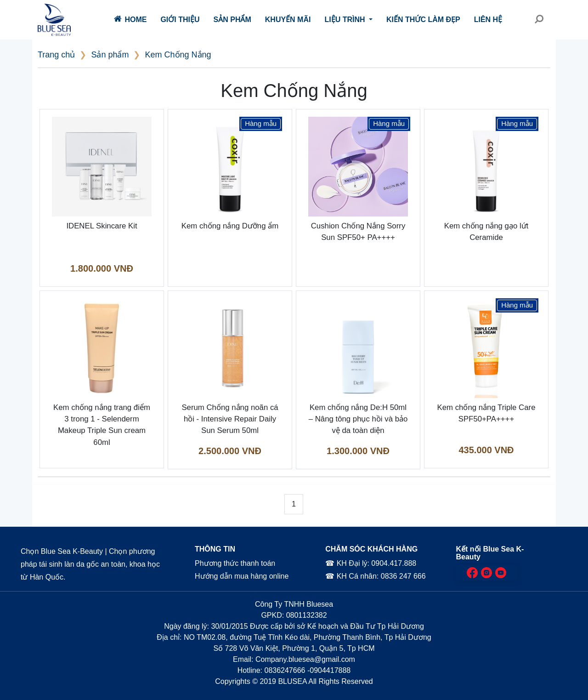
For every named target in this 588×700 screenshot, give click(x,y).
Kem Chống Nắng (178, 55)
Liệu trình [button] (346, 20)
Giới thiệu (180, 20)
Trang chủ (56, 55)
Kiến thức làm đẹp (423, 20)
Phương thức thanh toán (234, 563)
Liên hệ (488, 20)
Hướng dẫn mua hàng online (241, 576)
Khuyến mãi (288, 20)
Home (130, 19)
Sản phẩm (232, 20)
